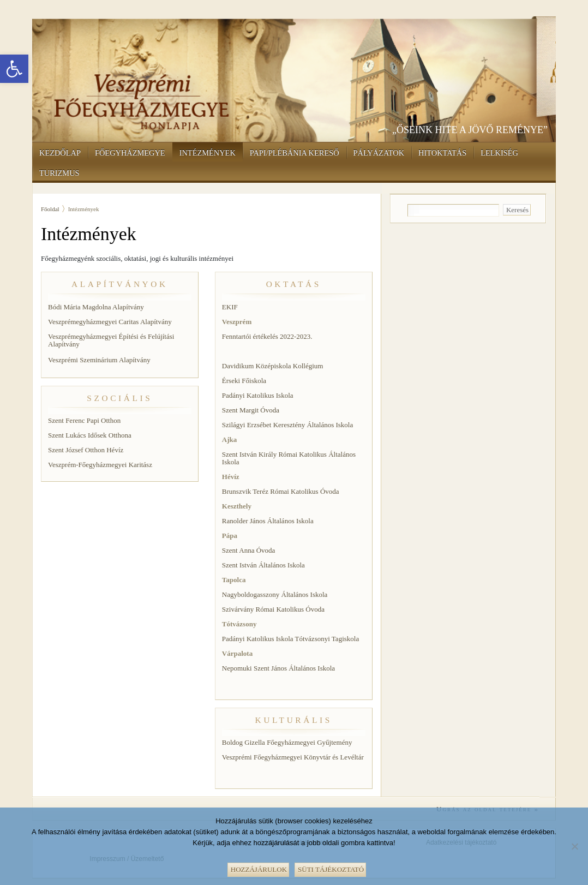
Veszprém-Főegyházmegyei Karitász (100, 465)
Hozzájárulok (259, 869)
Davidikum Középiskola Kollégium (273, 366)
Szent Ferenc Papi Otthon (84, 420)
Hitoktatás (442, 153)
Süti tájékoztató (331, 869)
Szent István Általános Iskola (263, 565)
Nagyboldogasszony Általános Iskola (275, 594)
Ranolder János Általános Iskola (268, 521)
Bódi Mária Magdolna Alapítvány (96, 307)
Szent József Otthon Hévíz (86, 450)
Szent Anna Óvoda (248, 550)
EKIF (230, 307)
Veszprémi (63, 360)
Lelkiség (499, 153)
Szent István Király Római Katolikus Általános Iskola (289, 458)
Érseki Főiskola (244, 381)
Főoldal (50, 209)
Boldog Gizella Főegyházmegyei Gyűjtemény (287, 742)
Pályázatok (379, 153)
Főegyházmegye (130, 153)
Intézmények (208, 153)
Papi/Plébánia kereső (295, 153)
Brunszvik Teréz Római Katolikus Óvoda (281, 491)
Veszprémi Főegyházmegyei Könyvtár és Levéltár (293, 757)
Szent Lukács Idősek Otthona (90, 435)
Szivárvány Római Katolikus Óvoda (273, 609)
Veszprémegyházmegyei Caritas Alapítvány (110, 322)
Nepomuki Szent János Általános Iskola (278, 668)
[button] (14, 69)
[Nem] (574, 845)
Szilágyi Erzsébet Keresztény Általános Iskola (287, 425)
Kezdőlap (60, 153)
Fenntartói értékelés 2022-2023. (267, 336)
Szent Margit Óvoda (251, 410)
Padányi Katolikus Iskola (258, 395)
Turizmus (59, 173)
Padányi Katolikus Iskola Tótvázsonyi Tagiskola (290, 639)
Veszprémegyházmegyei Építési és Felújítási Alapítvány (111, 340)
